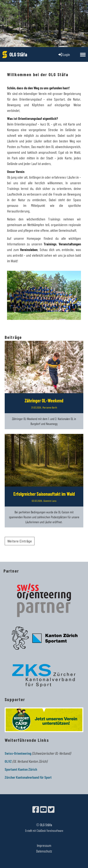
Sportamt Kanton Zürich (21, 769)
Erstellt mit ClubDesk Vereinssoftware (44, 831)
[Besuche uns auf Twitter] (51, 809)
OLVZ (8, 761)
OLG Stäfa (18, 54)
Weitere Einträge (20, 541)
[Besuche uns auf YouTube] (43, 809)
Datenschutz (44, 851)
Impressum (44, 845)
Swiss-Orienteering (18, 753)
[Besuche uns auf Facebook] (36, 809)
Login (64, 54)
